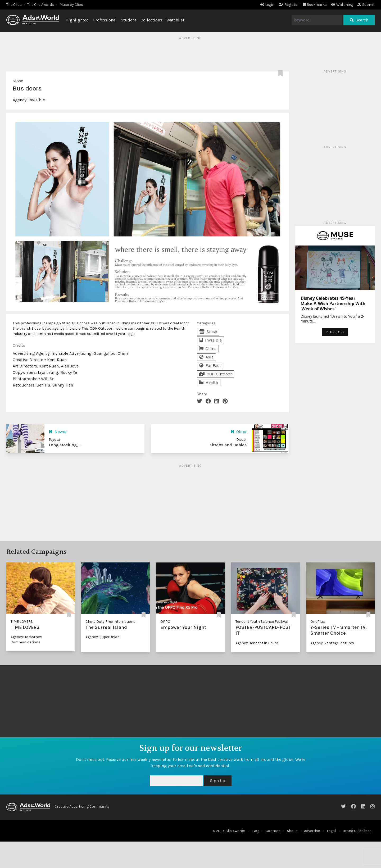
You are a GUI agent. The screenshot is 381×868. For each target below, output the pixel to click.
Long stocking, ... (65, 445)
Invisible (37, 100)
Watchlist (175, 20)
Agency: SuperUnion (103, 637)
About (292, 831)
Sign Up (218, 781)
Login (267, 5)
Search (359, 20)
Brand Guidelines (357, 831)
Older (239, 432)
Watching (342, 5)
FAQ (255, 831)
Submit (366, 5)
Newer (58, 432)
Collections (151, 20)
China (208, 349)
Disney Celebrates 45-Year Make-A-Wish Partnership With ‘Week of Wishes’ (333, 303)
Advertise (312, 831)
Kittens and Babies (228, 445)
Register (289, 5)
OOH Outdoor (216, 374)
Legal (331, 831)
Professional (105, 20)
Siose (18, 81)
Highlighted (77, 20)
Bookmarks (315, 5)
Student (129, 20)
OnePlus (318, 622)
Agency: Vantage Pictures (332, 643)
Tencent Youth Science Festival (262, 622)
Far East (210, 365)
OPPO (165, 622)
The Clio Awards (41, 5)
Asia (206, 357)
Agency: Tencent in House (257, 643)
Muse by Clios (71, 5)
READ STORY (335, 332)
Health (209, 382)
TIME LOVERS (22, 622)
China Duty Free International (111, 622)
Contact (273, 831)
